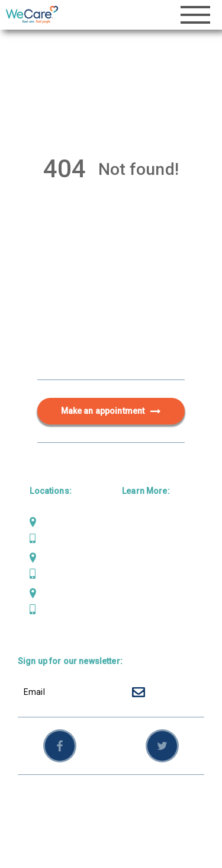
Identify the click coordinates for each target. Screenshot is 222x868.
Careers (138, 618)
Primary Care (148, 522)
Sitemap (66, 812)
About (133, 580)
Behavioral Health (157, 560)
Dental (134, 541)
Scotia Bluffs (65, 557)
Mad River (59, 522)
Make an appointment (111, 411)
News (133, 599)
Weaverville (62, 593)
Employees (112, 812)
